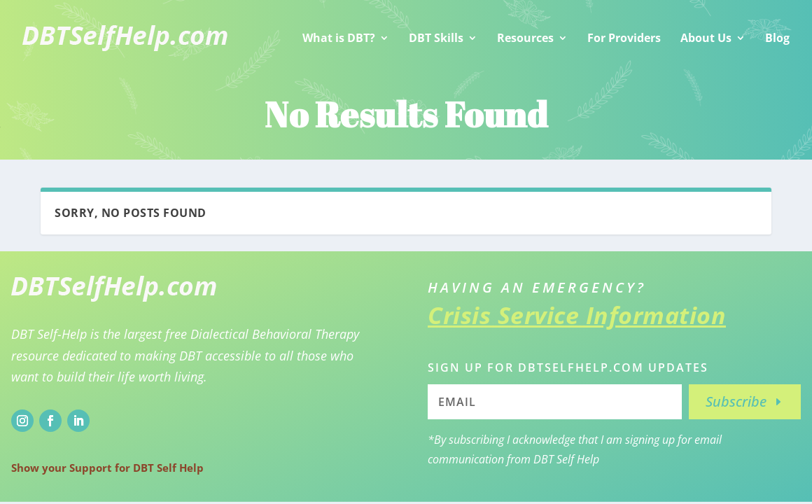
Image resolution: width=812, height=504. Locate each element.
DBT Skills (436, 38)
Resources (525, 38)
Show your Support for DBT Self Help (107, 468)
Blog (777, 38)
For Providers (624, 38)
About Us (706, 38)
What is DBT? (339, 38)
